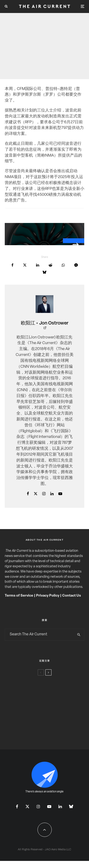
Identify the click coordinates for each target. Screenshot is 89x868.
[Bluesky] (71, 806)
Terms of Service (19, 596)
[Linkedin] (60, 806)
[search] (79, 635)
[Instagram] (38, 806)
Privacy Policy (48, 596)
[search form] (39, 635)
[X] (27, 806)
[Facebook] (17, 806)
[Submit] (50, 265)
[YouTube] (49, 806)
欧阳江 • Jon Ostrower (45, 323)
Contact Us (72, 596)
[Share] (12, 265)
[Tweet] (25, 265)
